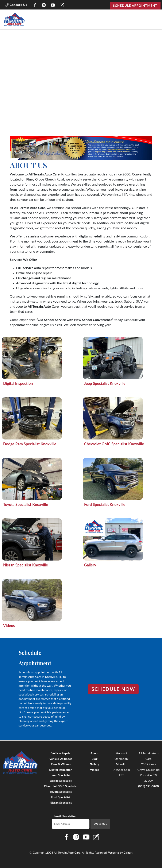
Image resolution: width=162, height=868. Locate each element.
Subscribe (100, 824)
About (95, 753)
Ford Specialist (61, 797)
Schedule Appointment (135, 5)
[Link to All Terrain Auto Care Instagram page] (44, 6)
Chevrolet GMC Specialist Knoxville (114, 444)
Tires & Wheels (61, 764)
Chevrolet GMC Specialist (61, 786)
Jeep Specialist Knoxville (105, 383)
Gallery (90, 565)
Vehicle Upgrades (61, 759)
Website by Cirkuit (120, 852)
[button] (16, 5)
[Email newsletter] (71, 824)
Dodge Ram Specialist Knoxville (30, 444)
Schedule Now (113, 689)
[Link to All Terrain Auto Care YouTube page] (53, 6)
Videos (9, 625)
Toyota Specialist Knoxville (26, 504)
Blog (94, 759)
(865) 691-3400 (148, 786)
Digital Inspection (18, 383)
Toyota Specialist (61, 792)
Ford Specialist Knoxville (105, 504)
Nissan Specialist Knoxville (26, 565)
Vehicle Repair (61, 753)
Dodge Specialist (61, 781)
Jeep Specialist (61, 775)
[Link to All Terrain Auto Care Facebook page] (35, 6)
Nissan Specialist (61, 803)
